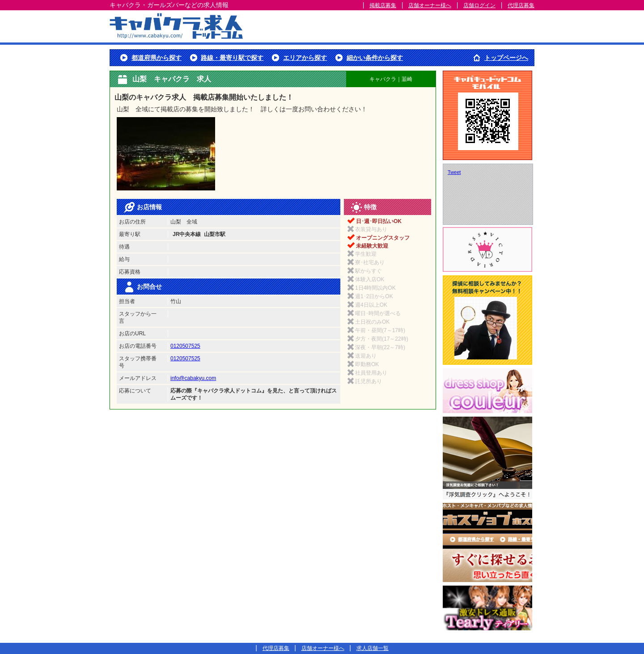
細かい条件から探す (375, 58)
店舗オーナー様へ (430, 5)
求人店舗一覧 (373, 648)
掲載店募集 (383, 5)
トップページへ (506, 58)
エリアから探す (305, 58)
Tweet (454, 172)
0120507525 (185, 346)
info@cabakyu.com (193, 378)
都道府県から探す (157, 58)
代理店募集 (521, 5)
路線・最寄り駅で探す (232, 58)
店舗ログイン (479, 5)
